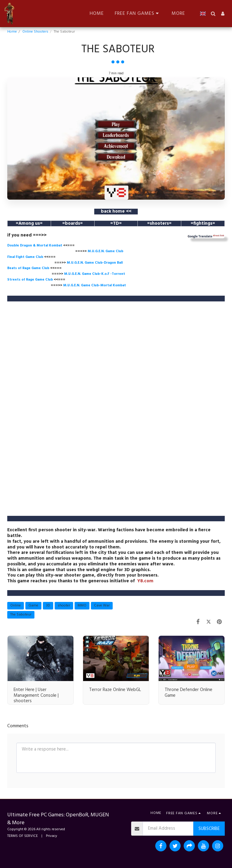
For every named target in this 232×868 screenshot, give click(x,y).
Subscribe (209, 829)
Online (16, 606)
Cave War (102, 606)
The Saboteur (21, 615)
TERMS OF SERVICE (23, 836)
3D (48, 606)
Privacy (52, 836)
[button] (82, 13)
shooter (64, 606)
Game (33, 606)
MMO (82, 606)
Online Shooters (35, 32)
